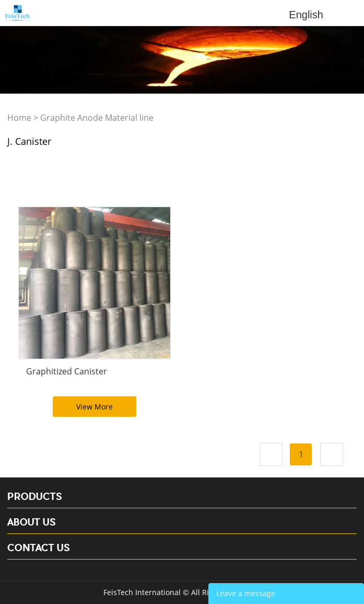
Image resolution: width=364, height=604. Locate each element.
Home (19, 118)
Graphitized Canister (67, 371)
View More (95, 407)
